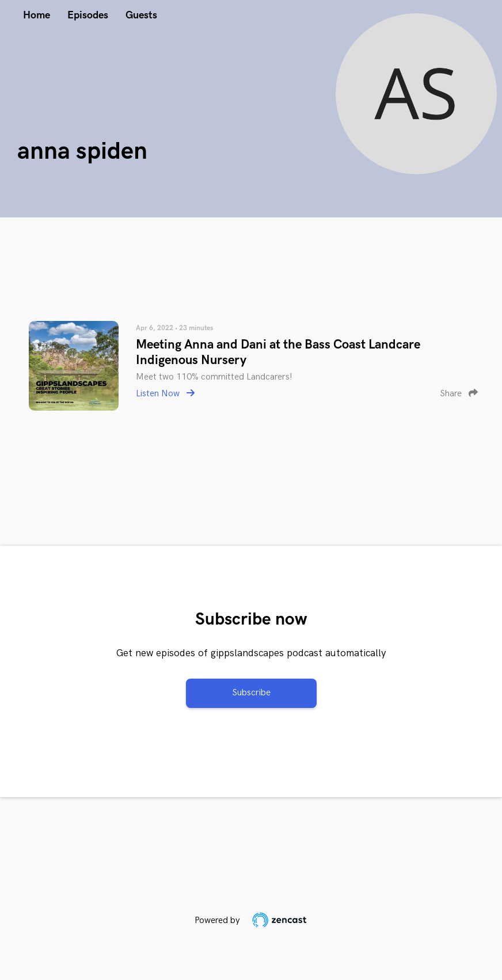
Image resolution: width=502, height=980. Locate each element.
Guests (141, 15)
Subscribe (251, 693)
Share (459, 394)
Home (37, 15)
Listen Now (165, 394)
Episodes (88, 15)
